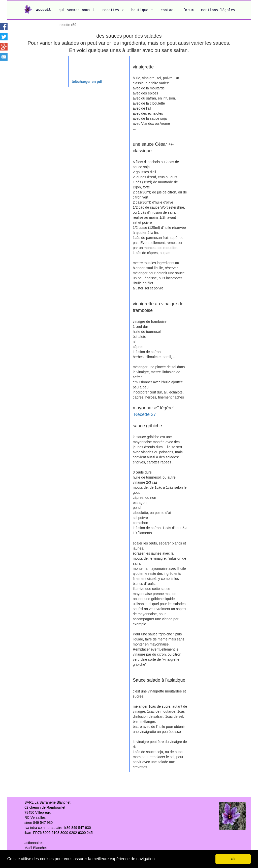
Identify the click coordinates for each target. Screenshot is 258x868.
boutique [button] (142, 10)
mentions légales (218, 10)
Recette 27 (145, 414)
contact (168, 10)
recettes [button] (113, 10)
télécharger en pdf (87, 82)
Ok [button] (233, 859)
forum (188, 10)
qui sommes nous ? (76, 10)
